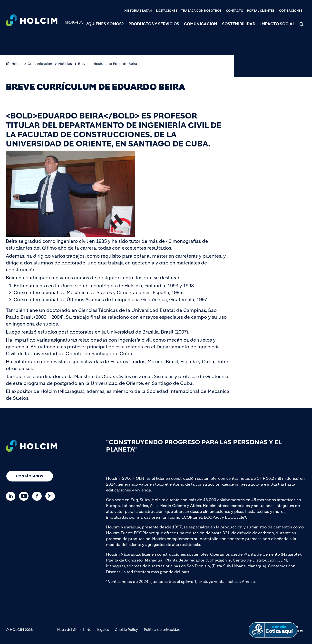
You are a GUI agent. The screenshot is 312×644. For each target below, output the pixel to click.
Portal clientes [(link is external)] (261, 11)
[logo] (32, 21)
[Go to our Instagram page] (51, 496)
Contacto (235, 11)
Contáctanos (30, 476)
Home (16, 64)
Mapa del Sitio (69, 630)
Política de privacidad (162, 630)
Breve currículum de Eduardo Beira (107, 64)
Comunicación (201, 24)
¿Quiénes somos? (105, 24)
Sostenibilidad (239, 24)
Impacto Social (278, 24)
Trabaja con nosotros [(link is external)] (201, 11)
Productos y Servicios (154, 24)
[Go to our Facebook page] (38, 496)
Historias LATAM (138, 11)
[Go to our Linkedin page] (12, 496)
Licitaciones (167, 11)
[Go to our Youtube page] (25, 496)
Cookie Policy (126, 630)
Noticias (65, 64)
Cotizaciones (291, 11)
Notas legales (98, 630)
